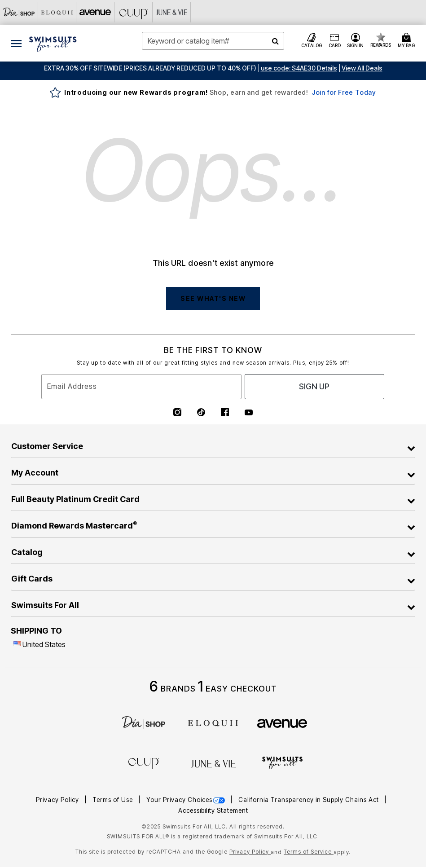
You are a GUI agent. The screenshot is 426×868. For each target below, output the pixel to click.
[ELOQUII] (213, 722)
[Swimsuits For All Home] (53, 43)
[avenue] (282, 723)
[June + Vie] (213, 763)
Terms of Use (114, 800)
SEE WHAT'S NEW (213, 298)
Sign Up (314, 386)
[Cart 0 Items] (408, 41)
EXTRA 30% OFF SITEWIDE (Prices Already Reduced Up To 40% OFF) (150, 68)
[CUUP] (134, 12)
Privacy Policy (58, 800)
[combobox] (213, 41)
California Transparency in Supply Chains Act (310, 800)
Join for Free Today (344, 92)
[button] (299, 68)
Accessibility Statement (213, 811)
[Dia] (144, 722)
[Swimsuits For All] (282, 762)
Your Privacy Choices (187, 800)
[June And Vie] (172, 12)
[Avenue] (95, 12)
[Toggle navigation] (16, 43)
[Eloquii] (57, 12)
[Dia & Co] (19, 12)
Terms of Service (309, 852)
